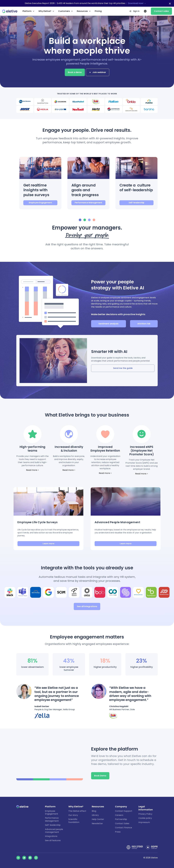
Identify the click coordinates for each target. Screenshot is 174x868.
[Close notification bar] (170, 4)
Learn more (48, 543)
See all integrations (87, 606)
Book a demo (75, 72)
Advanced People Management (117, 522)
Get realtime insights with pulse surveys (36, 190)
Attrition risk (144, 324)
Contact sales (161, 11)
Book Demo (100, 776)
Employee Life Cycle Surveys (37, 522)
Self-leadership (136, 203)
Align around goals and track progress (85, 190)
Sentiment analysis (108, 324)
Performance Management (88, 203)
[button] (40, 183)
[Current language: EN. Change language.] (145, 11)
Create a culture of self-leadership (136, 188)
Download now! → (137, 3)
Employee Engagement (40, 203)
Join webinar (98, 72)
